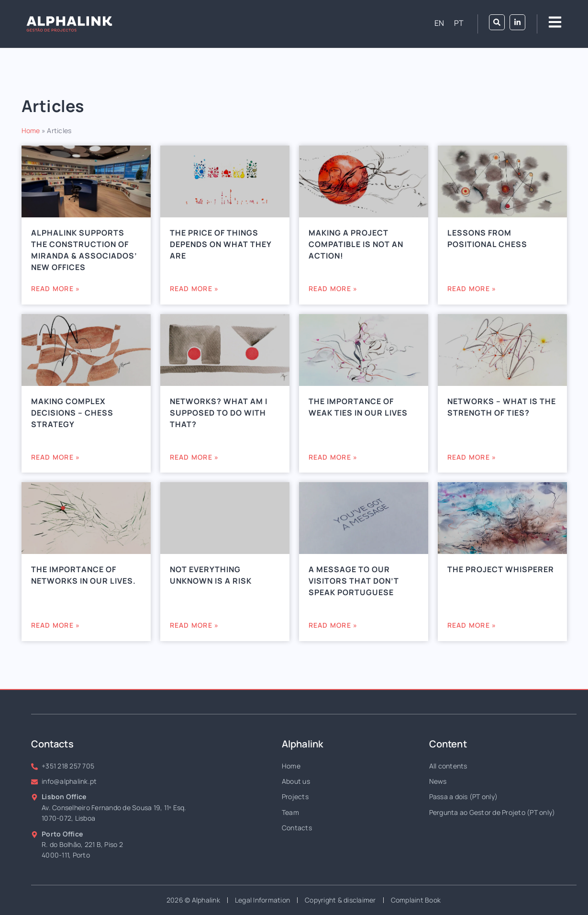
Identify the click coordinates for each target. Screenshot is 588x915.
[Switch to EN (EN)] (439, 23)
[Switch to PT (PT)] (459, 23)
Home (31, 130)
